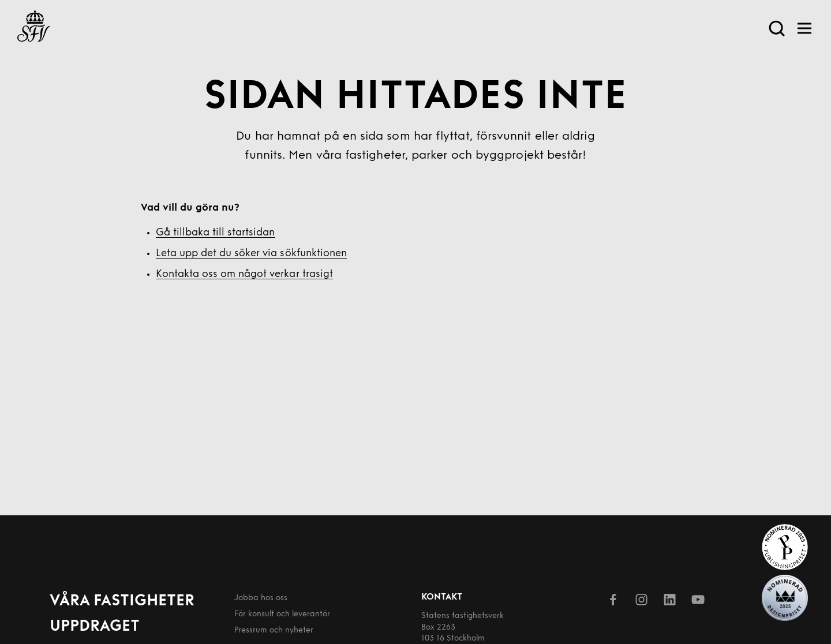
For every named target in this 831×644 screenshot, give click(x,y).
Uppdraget (95, 627)
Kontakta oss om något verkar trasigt (244, 274)
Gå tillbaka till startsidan (216, 233)
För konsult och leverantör (282, 614)
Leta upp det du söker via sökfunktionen (251, 254)
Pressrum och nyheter (274, 630)
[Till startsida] (34, 28)
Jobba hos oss (261, 598)
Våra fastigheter (122, 602)
